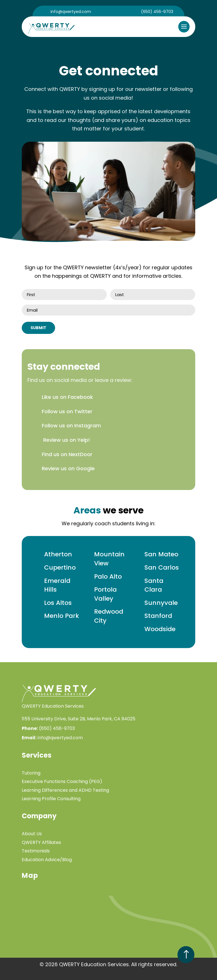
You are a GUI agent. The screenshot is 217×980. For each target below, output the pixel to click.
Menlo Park (62, 616)
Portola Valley (105, 594)
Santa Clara (154, 585)
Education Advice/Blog (47, 860)
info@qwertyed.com (71, 12)
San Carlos (162, 567)
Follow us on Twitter (67, 411)
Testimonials (36, 851)
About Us (32, 834)
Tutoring (31, 773)
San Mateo (161, 554)
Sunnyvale (161, 603)
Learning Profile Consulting (51, 799)
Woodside (160, 629)
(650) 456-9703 (157, 12)
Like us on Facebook (67, 397)
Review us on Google (68, 468)
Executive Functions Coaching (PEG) (62, 781)
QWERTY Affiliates (41, 842)
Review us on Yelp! (66, 440)
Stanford (158, 616)
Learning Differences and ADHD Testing (65, 790)
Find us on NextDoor (67, 454)
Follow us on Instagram (71, 426)
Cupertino (60, 567)
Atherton (58, 554)
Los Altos (58, 603)
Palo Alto (108, 577)
